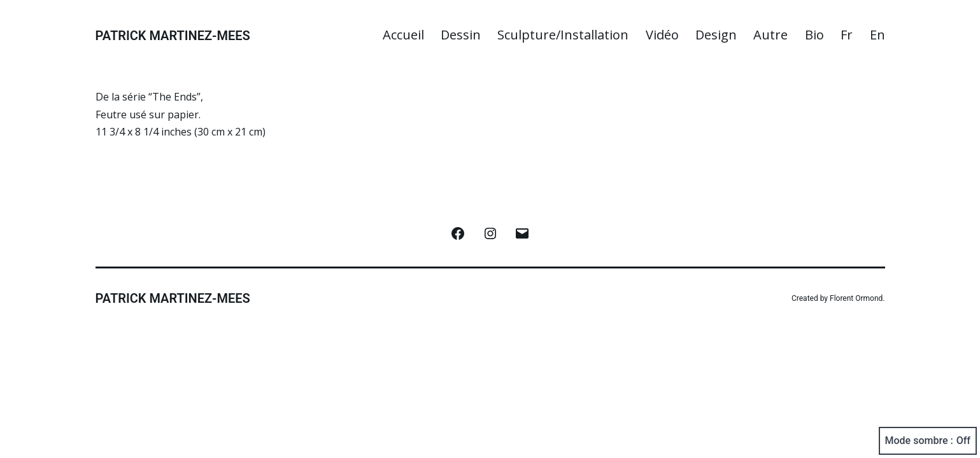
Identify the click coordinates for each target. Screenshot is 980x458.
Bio (814, 35)
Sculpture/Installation (563, 35)
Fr (847, 35)
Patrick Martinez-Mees (173, 36)
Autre (771, 35)
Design (716, 35)
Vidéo (662, 35)
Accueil (403, 35)
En (877, 35)
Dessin (461, 35)
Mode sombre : (928, 441)
